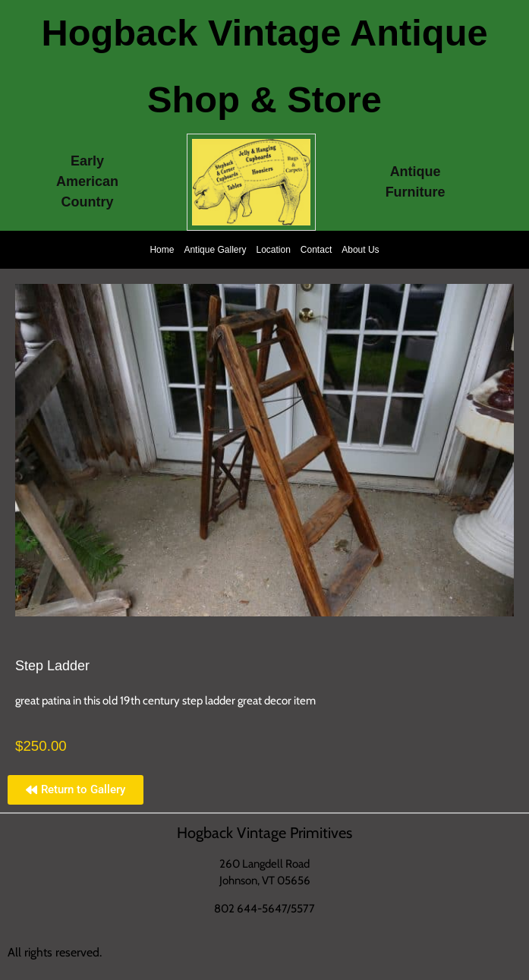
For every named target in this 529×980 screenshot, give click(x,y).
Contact (316, 250)
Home (162, 250)
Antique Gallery (215, 250)
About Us (360, 250)
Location (273, 250)
